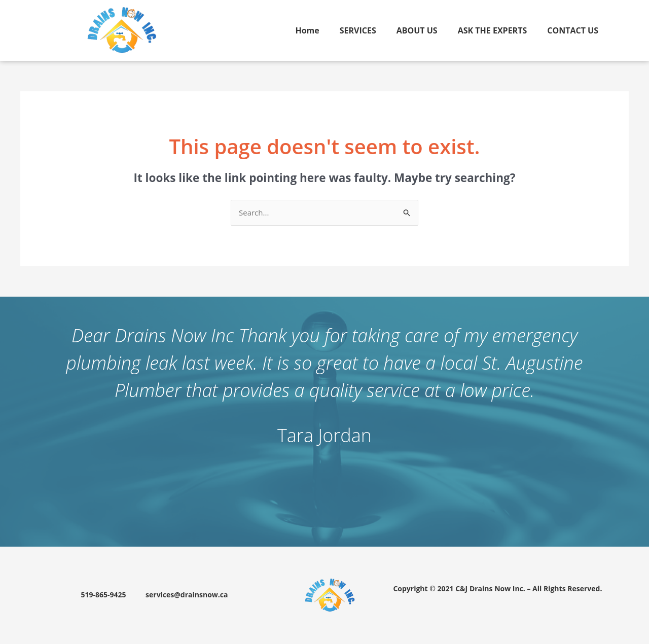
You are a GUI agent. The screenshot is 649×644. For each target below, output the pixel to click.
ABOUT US (417, 30)
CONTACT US (573, 30)
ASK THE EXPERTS (493, 30)
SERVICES (358, 30)
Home (307, 30)
